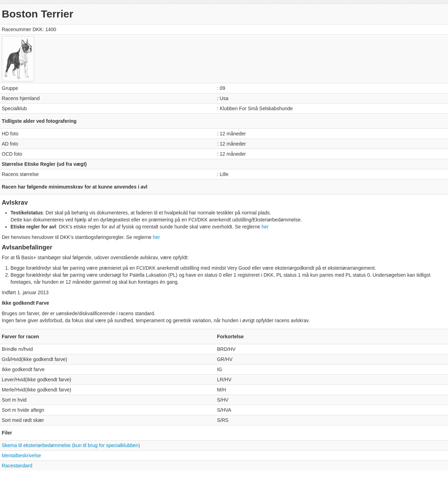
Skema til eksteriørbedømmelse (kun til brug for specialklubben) (71, 445)
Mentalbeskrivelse (21, 455)
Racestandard (17, 466)
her (265, 227)
